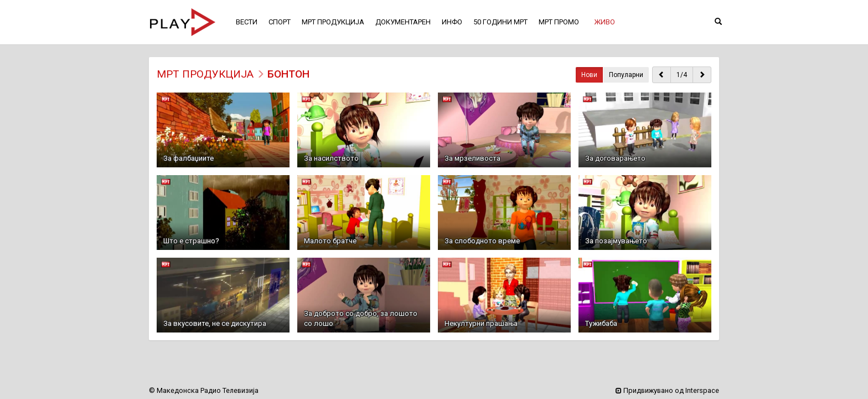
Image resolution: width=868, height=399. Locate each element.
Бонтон (288, 74)
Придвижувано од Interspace (667, 390)
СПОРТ (280, 22)
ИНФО (452, 22)
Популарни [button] (626, 75)
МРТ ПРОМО (559, 22)
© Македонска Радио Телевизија (204, 390)
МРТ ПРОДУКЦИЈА (205, 74)
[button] (604, 22)
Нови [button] (589, 75)
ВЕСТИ (247, 22)
